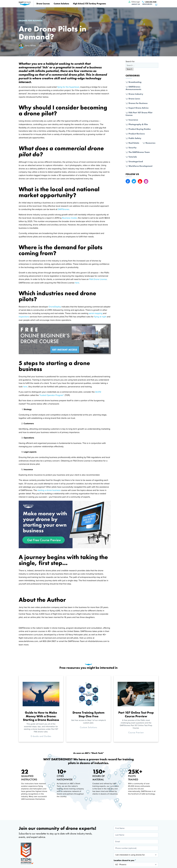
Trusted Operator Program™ (52, 395)
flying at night (100, 317)
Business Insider (70, 218)
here (77, 283)
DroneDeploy (55, 307)
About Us (136, 4)
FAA (91, 279)
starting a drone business (49, 490)
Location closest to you (124, 860)
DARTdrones (63, 209)
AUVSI (98, 392)
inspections (24, 317)
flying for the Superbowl (68, 87)
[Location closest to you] (136, 865)
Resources (147, 4)
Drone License (100, 279)
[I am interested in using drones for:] (136, 855)
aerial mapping (96, 313)
